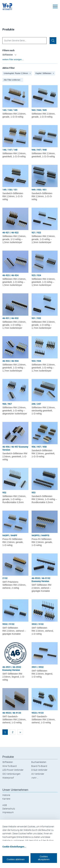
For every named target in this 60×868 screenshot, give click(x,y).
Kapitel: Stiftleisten (45, 73)
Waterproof (8, 778)
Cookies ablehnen (16, 859)
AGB (5, 805)
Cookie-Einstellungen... (14, 847)
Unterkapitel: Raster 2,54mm (17, 73)
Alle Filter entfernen (12, 80)
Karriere (6, 799)
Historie (6, 795)
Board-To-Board (39, 766)
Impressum (8, 812)
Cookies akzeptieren (44, 858)
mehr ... (35, 778)
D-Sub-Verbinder (39, 770)
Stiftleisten (8, 762)
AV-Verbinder (38, 774)
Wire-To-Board (9, 766)
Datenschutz (9, 809)
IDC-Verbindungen (11, 774)
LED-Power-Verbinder (13, 770)
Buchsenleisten (39, 762)
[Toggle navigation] (55, 6)
